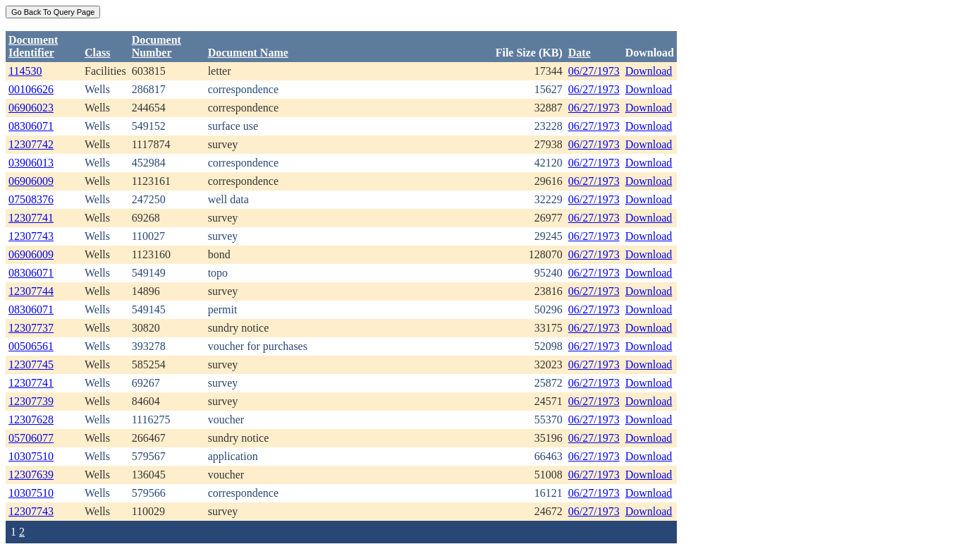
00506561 (31, 346)
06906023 (31, 108)
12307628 (31, 420)
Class (97, 53)
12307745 (31, 364)
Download (649, 71)
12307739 (31, 401)
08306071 (31, 126)
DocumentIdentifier (33, 46)
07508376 (31, 199)
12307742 (31, 144)
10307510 (31, 456)
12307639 (31, 475)
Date (580, 53)
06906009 (31, 181)
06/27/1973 (594, 71)
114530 (25, 71)
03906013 (31, 163)
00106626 (31, 89)
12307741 (31, 218)
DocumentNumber (157, 46)
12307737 (31, 328)
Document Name (248, 53)
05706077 (31, 438)
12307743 (31, 236)
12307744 (31, 291)
